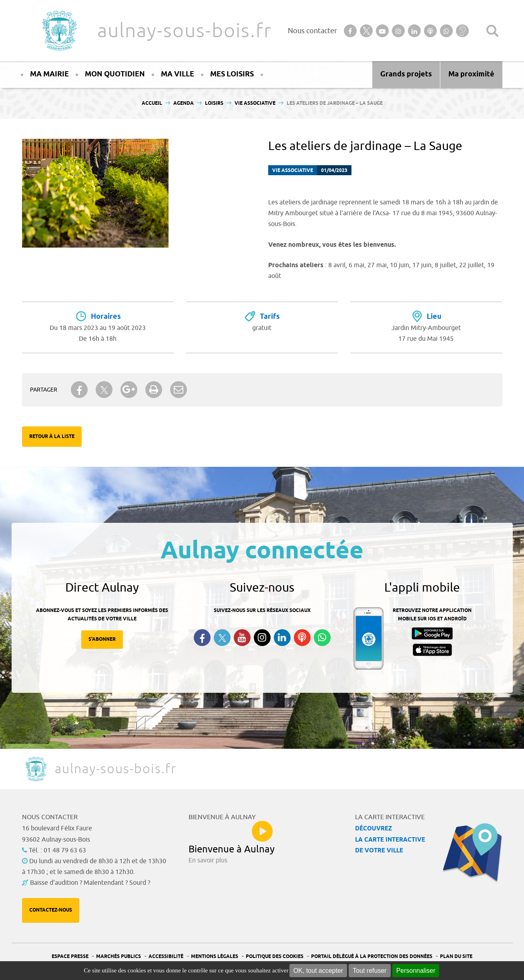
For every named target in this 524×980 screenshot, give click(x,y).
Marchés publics (118, 957)
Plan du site (456, 957)
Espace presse (70, 957)
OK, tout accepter (318, 971)
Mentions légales (215, 957)
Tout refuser (369, 971)
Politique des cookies (275, 957)
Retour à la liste (52, 437)
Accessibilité (166, 957)
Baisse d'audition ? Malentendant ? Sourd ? (90, 883)
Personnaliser (416, 971)
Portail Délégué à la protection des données (372, 957)
